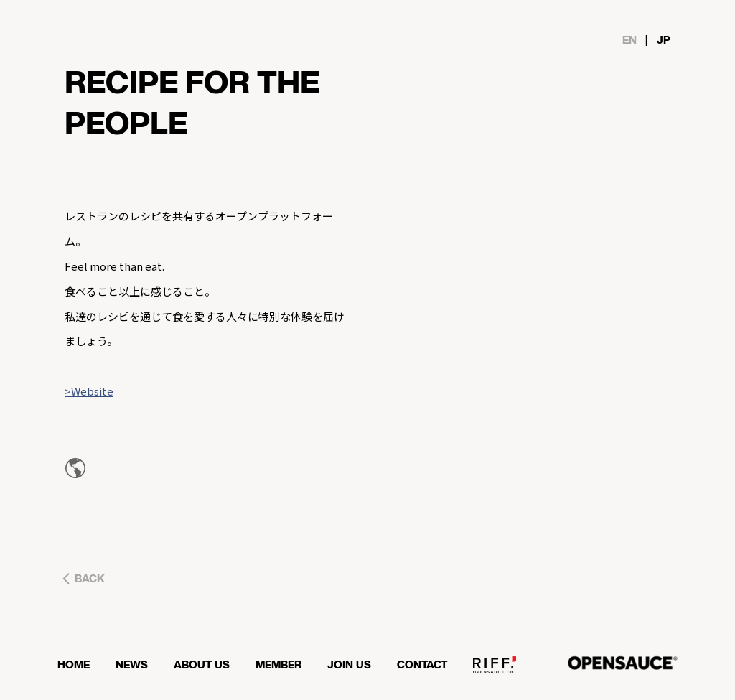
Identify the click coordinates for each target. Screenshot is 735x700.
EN (629, 41)
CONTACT (429, 664)
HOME (81, 664)
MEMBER (286, 664)
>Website (89, 391)
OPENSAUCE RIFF (502, 669)
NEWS (139, 664)
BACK (90, 579)
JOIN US (356, 664)
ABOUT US (209, 664)
